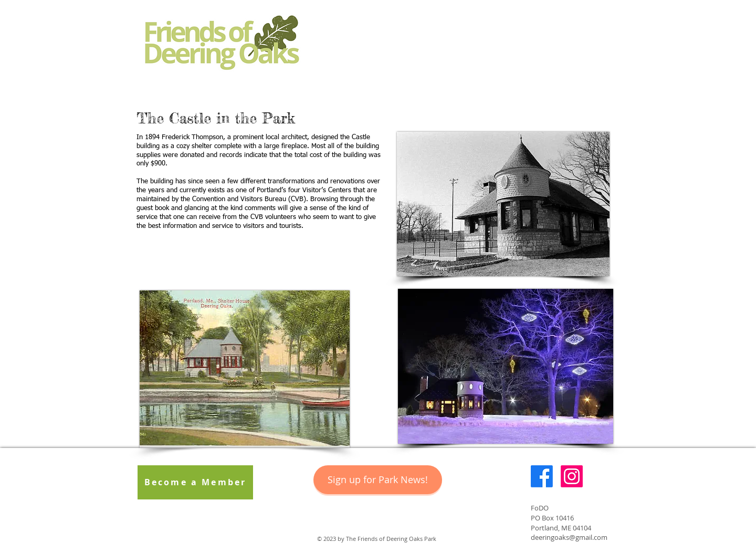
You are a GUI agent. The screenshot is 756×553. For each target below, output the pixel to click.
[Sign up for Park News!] (378, 480)
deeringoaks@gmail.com (569, 537)
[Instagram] (572, 476)
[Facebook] (542, 476)
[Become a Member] (195, 482)
